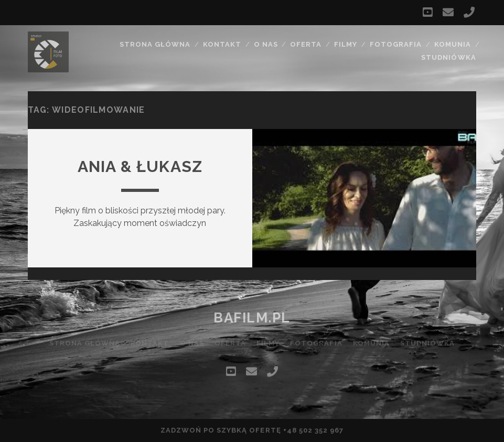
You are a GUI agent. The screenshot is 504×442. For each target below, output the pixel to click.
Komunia (453, 44)
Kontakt (222, 44)
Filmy (346, 44)
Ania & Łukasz (140, 166)
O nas (266, 44)
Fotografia (396, 44)
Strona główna (155, 44)
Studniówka (448, 57)
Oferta (306, 44)
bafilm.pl (252, 318)
